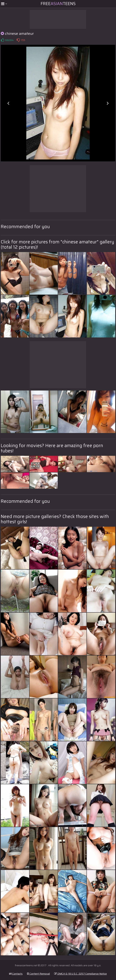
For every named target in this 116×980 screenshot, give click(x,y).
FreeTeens (58, 4)
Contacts (16, 974)
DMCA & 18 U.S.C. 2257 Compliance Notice (80, 974)
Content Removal (38, 974)
